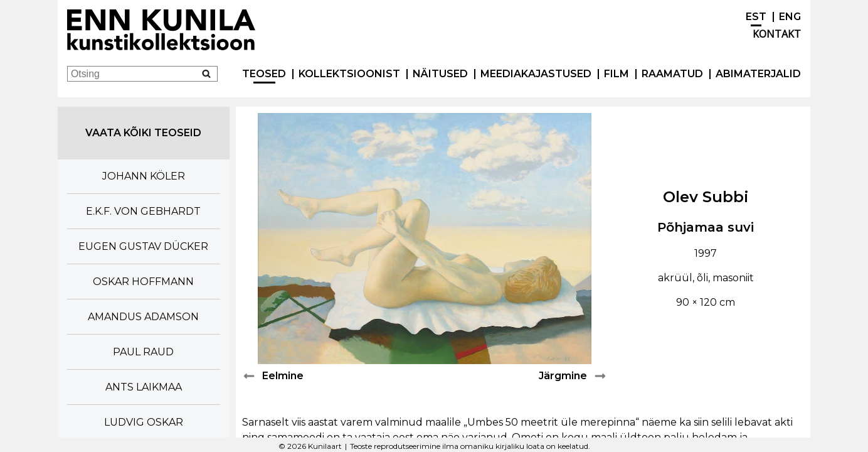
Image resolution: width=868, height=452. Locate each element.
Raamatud (672, 74)
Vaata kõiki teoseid (143, 133)
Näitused (440, 74)
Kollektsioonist (349, 74)
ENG (790, 17)
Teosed (264, 74)
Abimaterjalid (758, 74)
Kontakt (777, 34)
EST (756, 17)
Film (617, 74)
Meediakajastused (536, 74)
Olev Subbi (706, 197)
